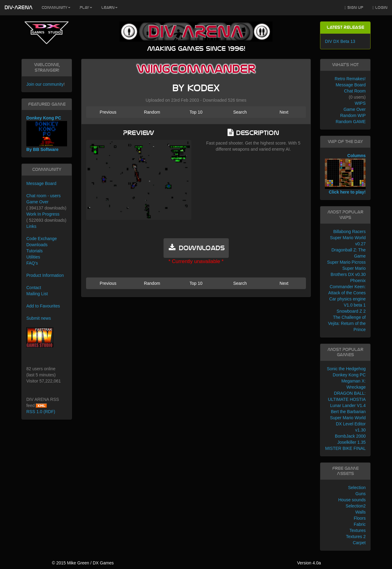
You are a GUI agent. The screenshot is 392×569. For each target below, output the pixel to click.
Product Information (45, 275)
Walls (360, 512)
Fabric (360, 524)
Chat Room (355, 91)
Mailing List (37, 294)
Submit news (39, 318)
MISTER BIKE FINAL (345, 448)
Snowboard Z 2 (351, 311)
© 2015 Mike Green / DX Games (83, 563)
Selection (357, 488)
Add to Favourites (43, 306)
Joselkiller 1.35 (351, 442)
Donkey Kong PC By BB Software (47, 134)
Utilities (33, 257)
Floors (360, 518)
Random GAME (351, 122)
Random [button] (152, 112)
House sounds (352, 500)
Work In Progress (43, 214)
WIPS (360, 103)
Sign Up (354, 8)
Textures (358, 530)
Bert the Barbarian (348, 412)
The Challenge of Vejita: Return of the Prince (347, 323)
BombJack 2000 (350, 436)
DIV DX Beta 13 (340, 41)
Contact (34, 288)
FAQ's (32, 263)
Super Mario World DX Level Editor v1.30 (348, 424)
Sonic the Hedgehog (346, 369)
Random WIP (353, 115)
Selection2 (356, 506)
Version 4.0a (309, 563)
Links (31, 226)
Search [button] (240, 112)
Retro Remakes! (350, 79)
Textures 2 (356, 537)
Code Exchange (42, 239)
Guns (361, 494)
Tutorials (34, 251)
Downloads (37, 245)
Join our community (45, 84)
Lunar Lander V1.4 (348, 405)
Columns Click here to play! (345, 174)
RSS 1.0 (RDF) (41, 412)
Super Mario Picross (346, 262)
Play (86, 8)
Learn (109, 8)
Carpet (359, 543)
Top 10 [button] (196, 112)
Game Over (37, 202)
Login (380, 8)
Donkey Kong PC (349, 375)
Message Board (41, 183)
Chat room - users (43, 196)
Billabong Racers (349, 232)
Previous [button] (108, 112)
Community (56, 8)
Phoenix (358, 281)
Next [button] (284, 112)
